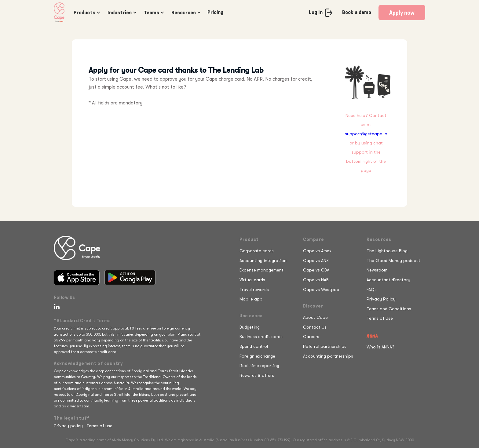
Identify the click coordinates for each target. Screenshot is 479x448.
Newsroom (377, 270)
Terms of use (99, 426)
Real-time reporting (259, 366)
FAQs (372, 290)
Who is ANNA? (380, 347)
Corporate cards (257, 251)
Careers (311, 337)
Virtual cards (252, 280)
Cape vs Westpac (321, 290)
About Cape (315, 317)
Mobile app (251, 299)
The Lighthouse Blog (387, 251)
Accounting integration (263, 260)
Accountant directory (388, 280)
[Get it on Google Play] (130, 278)
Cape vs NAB (316, 280)
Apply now (402, 13)
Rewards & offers (257, 375)
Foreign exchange (257, 356)
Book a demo (357, 12)
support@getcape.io (366, 134)
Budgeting (250, 327)
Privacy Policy (381, 299)
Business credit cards (261, 337)
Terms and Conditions (389, 309)
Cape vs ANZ (316, 260)
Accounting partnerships (328, 356)
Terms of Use (380, 318)
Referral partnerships (325, 346)
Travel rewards (254, 290)
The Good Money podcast (393, 260)
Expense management (261, 270)
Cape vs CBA (316, 270)
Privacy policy (68, 426)
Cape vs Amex (317, 251)
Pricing (215, 12)
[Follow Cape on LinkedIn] (56, 307)
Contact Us (315, 327)
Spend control (254, 346)
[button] (86, 13)
